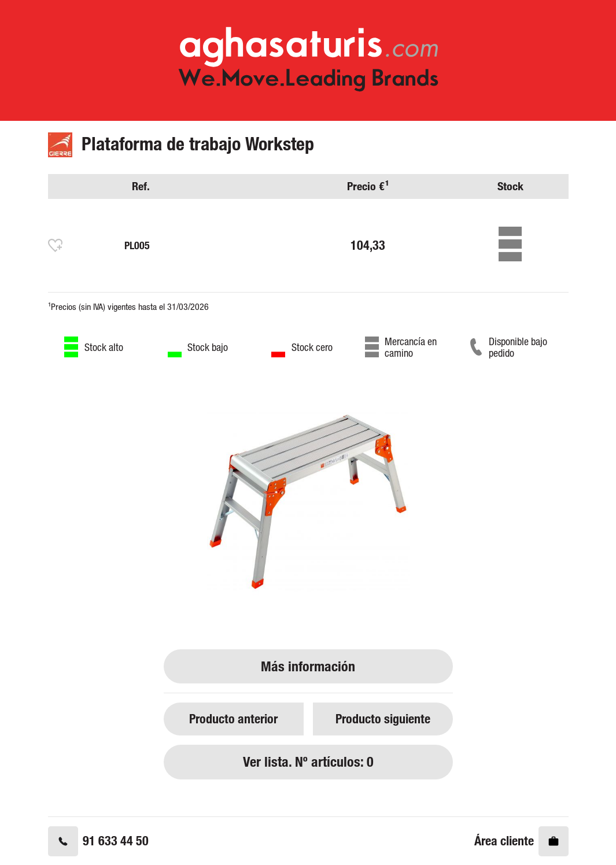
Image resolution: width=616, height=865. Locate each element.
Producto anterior (233, 718)
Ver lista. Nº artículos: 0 (308, 762)
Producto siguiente (383, 718)
